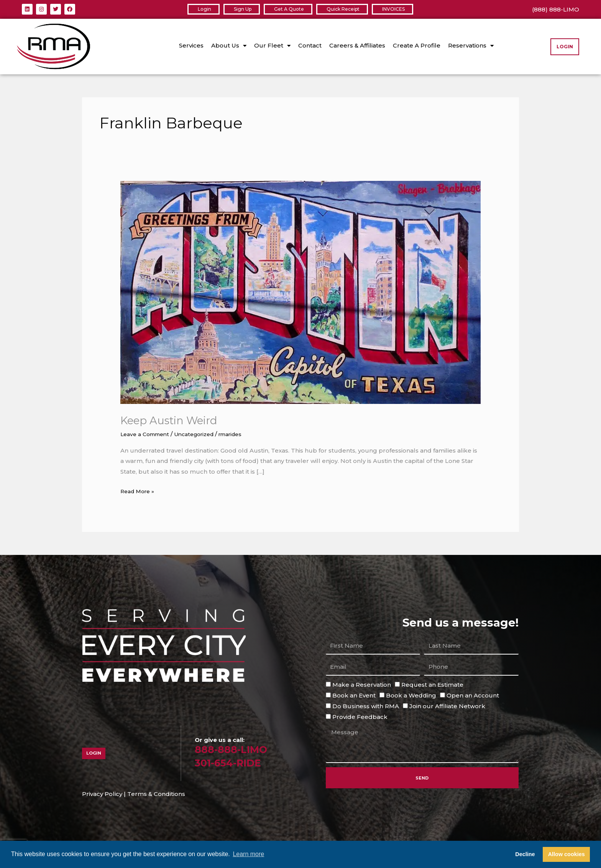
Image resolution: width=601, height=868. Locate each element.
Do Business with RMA (366, 706)
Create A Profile (417, 45)
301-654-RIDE (233, 762)
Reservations (471, 46)
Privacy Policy (102, 794)
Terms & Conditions (156, 794)
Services (191, 45)
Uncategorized (202, 434)
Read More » (139, 490)
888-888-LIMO (236, 749)
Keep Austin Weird (173, 420)
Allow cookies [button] (567, 854)
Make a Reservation (362, 685)
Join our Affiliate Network (447, 706)
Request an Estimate (432, 685)
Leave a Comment (148, 434)
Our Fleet (272, 46)
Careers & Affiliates (357, 45)
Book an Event (354, 695)
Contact (310, 45)
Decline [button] (525, 854)
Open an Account (473, 695)
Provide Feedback (360, 716)
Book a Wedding (411, 695)
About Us (229, 46)
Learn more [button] (248, 854)
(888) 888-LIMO (556, 9)
